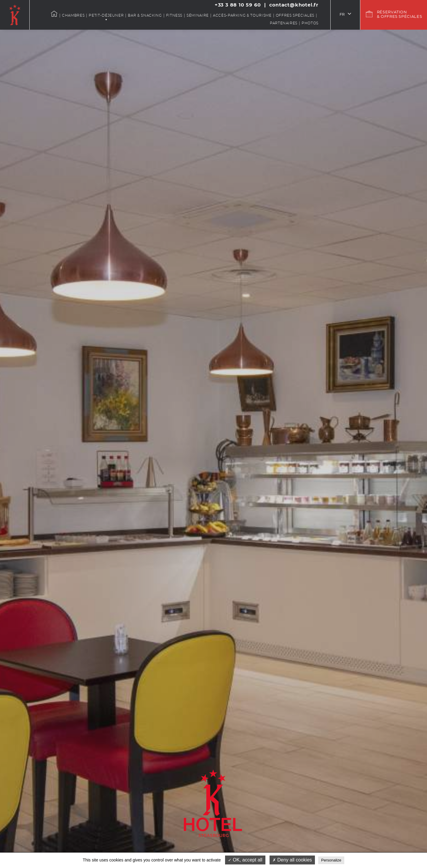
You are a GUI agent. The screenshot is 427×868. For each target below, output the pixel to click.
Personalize (331, 860)
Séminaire (198, 15)
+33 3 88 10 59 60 (238, 5)
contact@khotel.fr (294, 5)
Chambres (73, 15)
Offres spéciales (295, 15)
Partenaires (284, 23)
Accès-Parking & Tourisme (242, 15)
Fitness (174, 15)
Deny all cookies (292, 860)
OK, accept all (245, 860)
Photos (310, 23)
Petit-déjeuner (106, 15)
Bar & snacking (145, 15)
